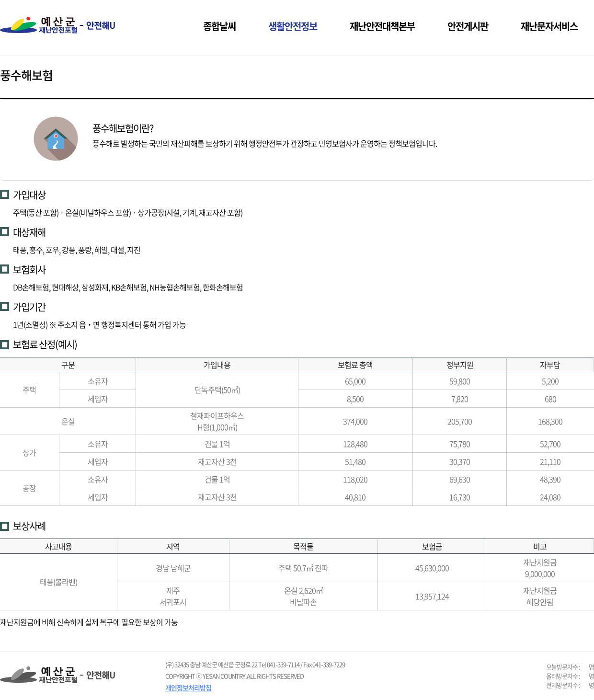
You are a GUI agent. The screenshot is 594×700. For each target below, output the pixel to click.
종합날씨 (219, 26)
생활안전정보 (293, 26)
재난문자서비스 (549, 26)
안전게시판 (468, 26)
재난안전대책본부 (382, 26)
